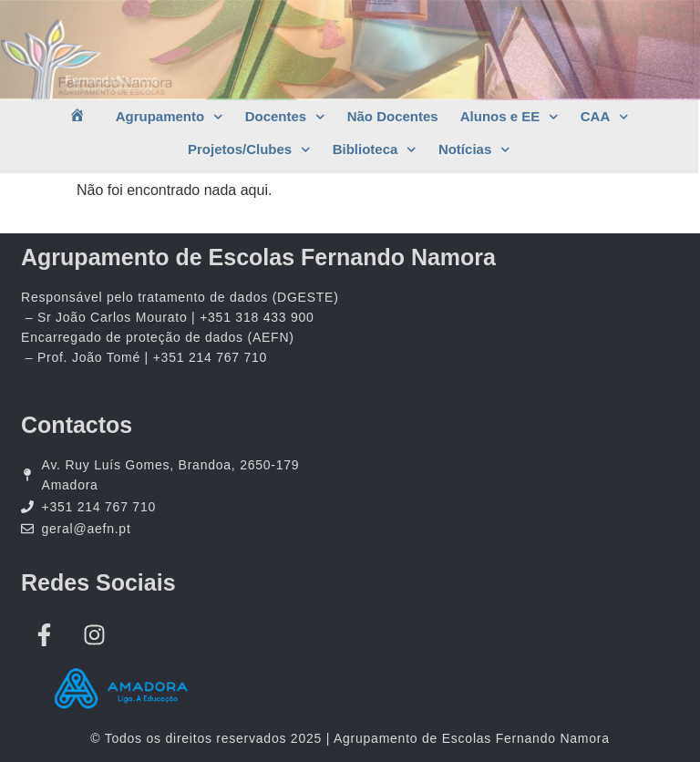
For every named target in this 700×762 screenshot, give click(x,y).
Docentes (285, 117)
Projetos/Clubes (249, 150)
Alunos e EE (510, 117)
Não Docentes (393, 116)
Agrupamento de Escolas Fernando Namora (258, 257)
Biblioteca (375, 150)
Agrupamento (170, 117)
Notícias (474, 150)
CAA (605, 117)
